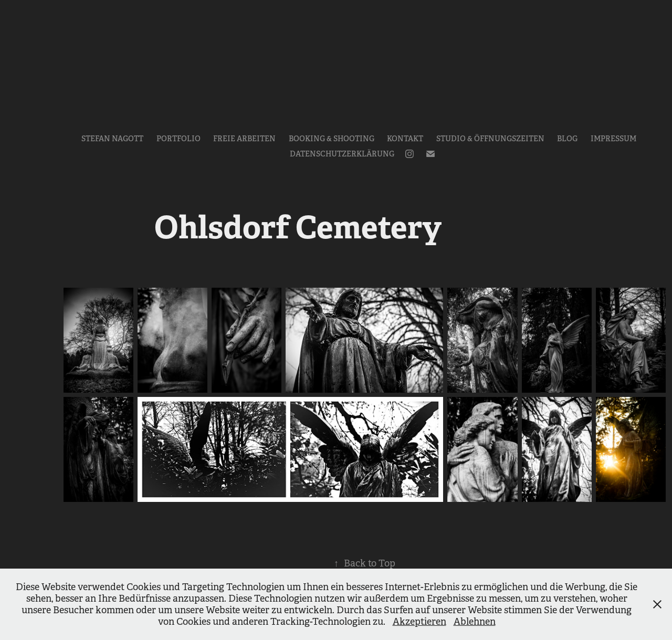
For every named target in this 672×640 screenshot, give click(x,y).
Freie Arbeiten (244, 139)
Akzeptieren (419, 622)
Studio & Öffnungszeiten (490, 139)
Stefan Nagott (112, 139)
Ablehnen (475, 622)
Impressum (613, 139)
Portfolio (178, 139)
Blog (567, 139)
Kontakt (405, 139)
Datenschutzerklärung (342, 154)
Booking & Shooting (332, 139)
